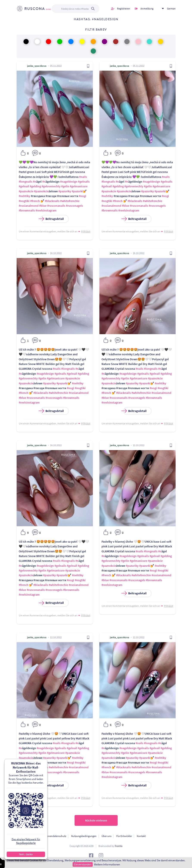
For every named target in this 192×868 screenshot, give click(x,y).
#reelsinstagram (46, 210)
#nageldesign (69, 182)
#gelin (65, 186)
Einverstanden (83, 864)
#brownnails (27, 210)
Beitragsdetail (52, 219)
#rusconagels (74, 206)
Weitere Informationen (107, 864)
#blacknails (52, 201)
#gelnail (24, 186)
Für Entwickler (124, 836)
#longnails (26, 182)
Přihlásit (86, 231)
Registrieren (124, 9)
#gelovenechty (51, 186)
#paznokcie (26, 191)
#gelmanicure (79, 186)
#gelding (35, 186)
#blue (43, 206)
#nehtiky (24, 196)
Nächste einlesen (96, 820)
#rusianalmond (29, 206)
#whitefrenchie (70, 201)
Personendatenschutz (54, 836)
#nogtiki (24, 201)
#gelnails (84, 182)
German (171, 9)
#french (35, 201)
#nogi (83, 196)
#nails (83, 177)
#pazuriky (65, 191)
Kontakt (141, 836)
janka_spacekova (37, 66)
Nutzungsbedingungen (84, 836)
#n (35, 182)
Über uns (106, 836)
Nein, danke (26, 854)
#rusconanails (56, 206)
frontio (119, 846)
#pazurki (77, 191)
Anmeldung (147, 9)
